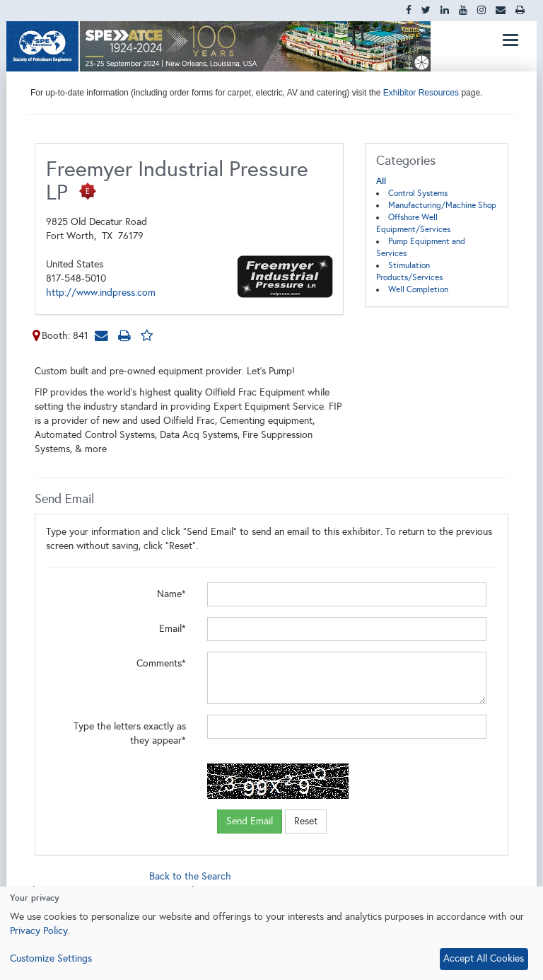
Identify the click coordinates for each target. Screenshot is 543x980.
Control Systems (418, 193)
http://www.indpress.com (101, 293)
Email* (173, 629)
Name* (171, 594)
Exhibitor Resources (420, 93)
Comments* (161, 663)
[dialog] (271, 933)
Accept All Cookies (484, 958)
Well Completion (418, 289)
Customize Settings (51, 958)
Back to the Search (190, 876)
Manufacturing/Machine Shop (442, 205)
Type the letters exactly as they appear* (130, 733)
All (381, 181)
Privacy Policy (39, 931)
